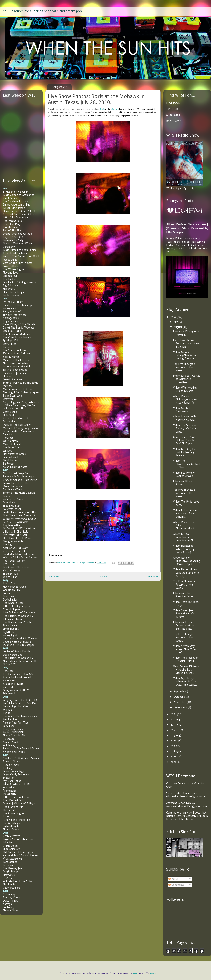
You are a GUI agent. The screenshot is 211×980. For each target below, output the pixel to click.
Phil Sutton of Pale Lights (18, 852)
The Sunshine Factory (15, 201)
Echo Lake (9, 596)
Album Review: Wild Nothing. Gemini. (185, 418)
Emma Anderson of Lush (17, 205)
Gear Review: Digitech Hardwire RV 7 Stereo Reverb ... (186, 670)
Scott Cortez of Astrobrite (18, 195)
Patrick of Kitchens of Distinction (15, 420)
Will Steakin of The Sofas (18, 881)
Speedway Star (11, 506)
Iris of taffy (10, 794)
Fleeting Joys (10, 273)
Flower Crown (11, 829)
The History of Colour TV (18, 616)
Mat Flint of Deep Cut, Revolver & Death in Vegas (19, 475)
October (179, 697)
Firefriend (9, 865)
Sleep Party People (14, 292)
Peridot (7, 713)
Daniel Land (10, 344)
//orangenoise (11, 318)
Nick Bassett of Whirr (16, 363)
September (180, 691)
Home (103, 576)
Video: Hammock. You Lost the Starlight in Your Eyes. (186, 573)
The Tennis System (14, 561)
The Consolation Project (17, 337)
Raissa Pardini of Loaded (17, 677)
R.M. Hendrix (10, 564)
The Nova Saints (12, 447)
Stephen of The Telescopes (19, 305)
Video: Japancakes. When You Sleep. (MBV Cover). (184, 549)
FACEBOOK (173, 103)
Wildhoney (9, 745)
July (176, 322)
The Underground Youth (17, 622)
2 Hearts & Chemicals (15, 532)
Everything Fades (13, 729)
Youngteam (9, 308)
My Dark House (12, 781)
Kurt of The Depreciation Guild (21, 256)
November (180, 702)
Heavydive (9, 875)
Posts (173, 879)
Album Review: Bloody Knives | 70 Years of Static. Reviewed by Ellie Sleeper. (187, 228)
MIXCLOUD (173, 115)
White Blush (10, 577)
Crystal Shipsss (12, 609)
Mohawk (115, 109)
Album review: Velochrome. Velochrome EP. (184, 537)
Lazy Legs (9, 726)
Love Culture (10, 266)
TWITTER (172, 109)
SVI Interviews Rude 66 (16, 354)
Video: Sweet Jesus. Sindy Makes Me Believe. (184, 614)
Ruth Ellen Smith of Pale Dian (20, 703)
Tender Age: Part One (15, 706)
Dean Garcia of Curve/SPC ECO (21, 211)
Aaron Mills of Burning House (20, 855)
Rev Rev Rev (10, 719)
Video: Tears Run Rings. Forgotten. (187, 603)
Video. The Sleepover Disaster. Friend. (185, 659)
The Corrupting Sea (14, 813)
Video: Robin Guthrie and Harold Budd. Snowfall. (185, 513)
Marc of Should (12, 444)
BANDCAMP (174, 121)
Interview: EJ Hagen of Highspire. (186, 333)
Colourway (9, 894)
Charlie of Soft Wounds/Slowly (21, 758)
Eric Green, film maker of (18, 569)
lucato (135, 973)
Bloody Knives (11, 227)
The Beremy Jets (13, 868)
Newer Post (54, 576)
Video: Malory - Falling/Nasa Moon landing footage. (185, 355)
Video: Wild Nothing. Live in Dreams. (185, 389)
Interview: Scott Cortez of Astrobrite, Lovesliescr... (187, 379)
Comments (176, 885)
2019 (174, 757)
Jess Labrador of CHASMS (18, 674)
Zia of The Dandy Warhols (18, 328)
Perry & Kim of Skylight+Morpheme (15, 313)
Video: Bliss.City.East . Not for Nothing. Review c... (186, 452)
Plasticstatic (10, 810)
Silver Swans (10, 625)
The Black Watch (13, 489)
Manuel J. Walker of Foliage (19, 804)
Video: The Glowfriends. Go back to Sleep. (187, 464)
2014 (174, 730)
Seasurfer (8, 778)
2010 (174, 317)
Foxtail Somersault (14, 379)
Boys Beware (11, 321)
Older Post (152, 576)
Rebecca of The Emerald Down (21, 749)
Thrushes (8, 438)
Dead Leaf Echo (12, 331)
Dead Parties (10, 460)
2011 (173, 714)
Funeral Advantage (14, 771)
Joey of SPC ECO (13, 237)
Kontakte (8, 347)
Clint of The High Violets (18, 263)
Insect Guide (10, 260)
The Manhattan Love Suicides (20, 716)
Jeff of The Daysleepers (17, 797)
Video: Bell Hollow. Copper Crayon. (184, 474)
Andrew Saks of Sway (15, 548)
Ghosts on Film (12, 590)
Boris (102, 109)
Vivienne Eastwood (14, 752)
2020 (174, 762)
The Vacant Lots (12, 221)
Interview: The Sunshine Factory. (184, 595)
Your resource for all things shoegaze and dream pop (42, 11)
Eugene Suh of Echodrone (18, 839)
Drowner (8, 399)
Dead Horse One (13, 655)
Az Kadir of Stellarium (16, 253)
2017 (173, 746)
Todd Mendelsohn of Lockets (20, 554)
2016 (174, 740)
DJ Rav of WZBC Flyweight (19, 528)
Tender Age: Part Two (16, 723)
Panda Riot (9, 583)
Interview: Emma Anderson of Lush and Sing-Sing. (185, 625)
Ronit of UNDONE (14, 732)
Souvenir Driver (12, 509)
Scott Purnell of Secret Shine (20, 250)
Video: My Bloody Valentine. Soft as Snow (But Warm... (185, 681)
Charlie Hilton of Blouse (17, 642)
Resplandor (9, 279)
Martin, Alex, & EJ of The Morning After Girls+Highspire (21, 391)
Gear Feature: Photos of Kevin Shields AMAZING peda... (185, 440)
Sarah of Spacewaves (15, 370)
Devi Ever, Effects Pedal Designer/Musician (17, 540)
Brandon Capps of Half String (20, 480)
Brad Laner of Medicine (16, 334)
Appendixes (9, 681)
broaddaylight (11, 629)
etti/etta (8, 878)
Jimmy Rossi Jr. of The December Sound (16, 485)
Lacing (7, 816)
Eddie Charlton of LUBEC (18, 784)
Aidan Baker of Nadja (15, 467)
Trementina (9, 791)
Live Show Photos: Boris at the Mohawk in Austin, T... (186, 343)
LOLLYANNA (10, 901)
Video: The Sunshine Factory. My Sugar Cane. (185, 428)
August (178, 327)
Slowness (8, 376)
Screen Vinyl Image (14, 208)
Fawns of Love (11, 761)
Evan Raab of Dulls (14, 800)
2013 (173, 725)
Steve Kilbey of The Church (19, 324)
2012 (173, 719)
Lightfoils (8, 632)
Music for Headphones (16, 360)
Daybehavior (10, 600)
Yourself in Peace (13, 499)
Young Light (10, 635)
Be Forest (9, 464)
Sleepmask (9, 289)
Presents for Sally (13, 240)
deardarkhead (10, 457)
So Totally (9, 907)
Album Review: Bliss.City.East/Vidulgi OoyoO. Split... (186, 561)
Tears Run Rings (12, 224)
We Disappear (20, 522)
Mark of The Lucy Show (17, 425)
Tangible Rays (11, 765)
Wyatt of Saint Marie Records (20, 557)
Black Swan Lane (12, 396)
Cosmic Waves (11, 836)
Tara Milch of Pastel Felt (17, 820)
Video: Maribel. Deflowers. (182, 410)
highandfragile (11, 826)
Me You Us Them (13, 302)
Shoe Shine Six (11, 849)
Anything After (12, 525)
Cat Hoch (8, 687)
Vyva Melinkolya (12, 859)
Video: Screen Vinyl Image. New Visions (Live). (186, 649)
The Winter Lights (14, 269)
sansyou (7, 451)
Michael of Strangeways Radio (20, 428)
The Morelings (11, 823)
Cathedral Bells (12, 888)
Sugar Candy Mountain (16, 774)
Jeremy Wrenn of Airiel (16, 366)
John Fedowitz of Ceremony (19, 613)
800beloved (10, 276)
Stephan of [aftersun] (15, 373)
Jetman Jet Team (12, 619)
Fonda (6, 593)
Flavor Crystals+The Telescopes (15, 737)
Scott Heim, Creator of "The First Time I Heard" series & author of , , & (20, 517)
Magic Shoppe (11, 872)
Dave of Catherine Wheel (18, 243)
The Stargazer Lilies (14, 350)
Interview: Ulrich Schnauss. (182, 483)
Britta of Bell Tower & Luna (19, 214)
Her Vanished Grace (14, 454)
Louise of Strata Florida (17, 651)
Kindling (7, 768)
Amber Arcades (12, 742)
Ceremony (9, 247)
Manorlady (9, 502)
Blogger (154, 973)
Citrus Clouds (11, 846)
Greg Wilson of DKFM (16, 690)
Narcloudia (9, 884)
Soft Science (10, 862)
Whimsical (9, 787)
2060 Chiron (10, 441)
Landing (7, 545)
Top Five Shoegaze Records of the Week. (184, 367)
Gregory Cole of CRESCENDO (21, 700)
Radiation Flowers (13, 684)
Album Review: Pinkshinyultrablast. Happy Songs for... (185, 399)
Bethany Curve (11, 897)
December (180, 707)
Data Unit (8, 415)
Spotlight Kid (10, 341)
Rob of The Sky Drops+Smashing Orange (17, 232)
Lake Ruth (9, 842)
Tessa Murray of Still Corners (20, 638)
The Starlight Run (13, 807)
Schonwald (9, 693)
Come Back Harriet (14, 551)
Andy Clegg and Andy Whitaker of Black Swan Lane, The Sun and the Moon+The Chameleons (21, 407)
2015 (173, 735)
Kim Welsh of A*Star (15, 535)
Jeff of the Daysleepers (16, 218)
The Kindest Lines (13, 603)
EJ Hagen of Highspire (16, 192)
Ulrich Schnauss (12, 198)
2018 (173, 751)
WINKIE (7, 710)
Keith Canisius (11, 295)
